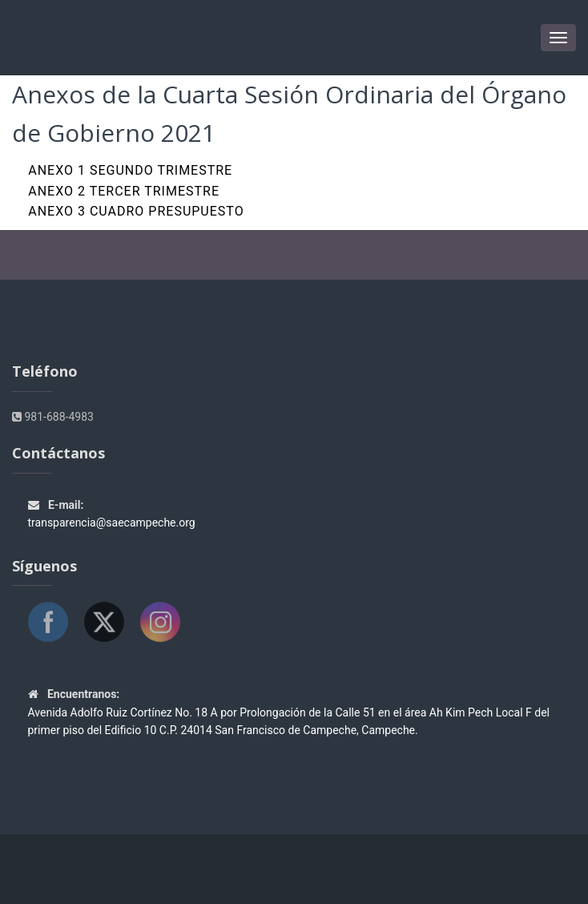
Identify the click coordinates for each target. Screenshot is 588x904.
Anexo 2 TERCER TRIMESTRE (124, 191)
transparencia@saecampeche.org (112, 523)
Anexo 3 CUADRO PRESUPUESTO (136, 211)
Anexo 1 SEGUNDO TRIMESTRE (130, 170)
